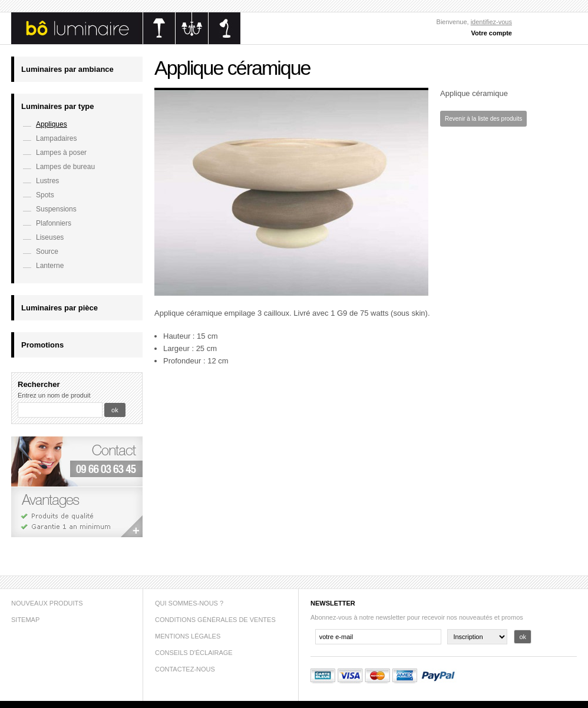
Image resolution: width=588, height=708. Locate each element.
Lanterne (50, 266)
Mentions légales (188, 636)
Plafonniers (54, 223)
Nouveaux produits (47, 603)
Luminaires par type (58, 106)
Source (47, 252)
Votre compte (492, 33)
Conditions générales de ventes (215, 620)
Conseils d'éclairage (194, 653)
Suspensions (56, 209)
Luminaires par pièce (60, 308)
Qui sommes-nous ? (189, 603)
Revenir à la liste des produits (483, 119)
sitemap (25, 620)
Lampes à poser (61, 153)
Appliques (52, 124)
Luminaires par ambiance (67, 69)
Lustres (47, 181)
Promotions (42, 345)
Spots (45, 195)
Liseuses (50, 237)
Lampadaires (56, 138)
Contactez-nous (185, 669)
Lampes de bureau (65, 167)
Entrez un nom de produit (54, 395)
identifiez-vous (491, 22)
